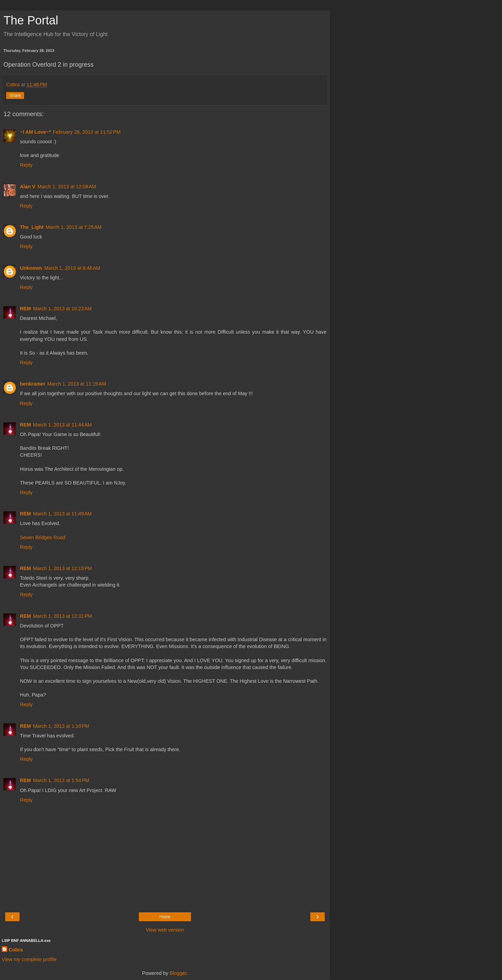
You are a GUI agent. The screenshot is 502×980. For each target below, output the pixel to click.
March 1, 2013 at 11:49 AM (62, 514)
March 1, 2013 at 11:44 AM (62, 425)
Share (15, 96)
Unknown (31, 268)
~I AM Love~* (35, 132)
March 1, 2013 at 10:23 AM (62, 309)
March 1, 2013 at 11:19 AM (77, 384)
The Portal (31, 20)
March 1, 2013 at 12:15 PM (63, 568)
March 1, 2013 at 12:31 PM (63, 616)
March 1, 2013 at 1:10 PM (61, 726)
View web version (165, 930)
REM (25, 309)
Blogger (178, 973)
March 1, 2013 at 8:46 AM (72, 268)
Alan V (28, 187)
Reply (26, 165)
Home (165, 917)
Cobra (16, 950)
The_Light (32, 227)
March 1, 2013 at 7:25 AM (74, 227)
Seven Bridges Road (43, 537)
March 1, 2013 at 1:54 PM (61, 780)
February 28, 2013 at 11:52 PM (87, 132)
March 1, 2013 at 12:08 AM (67, 187)
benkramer (33, 384)
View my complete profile (29, 959)
